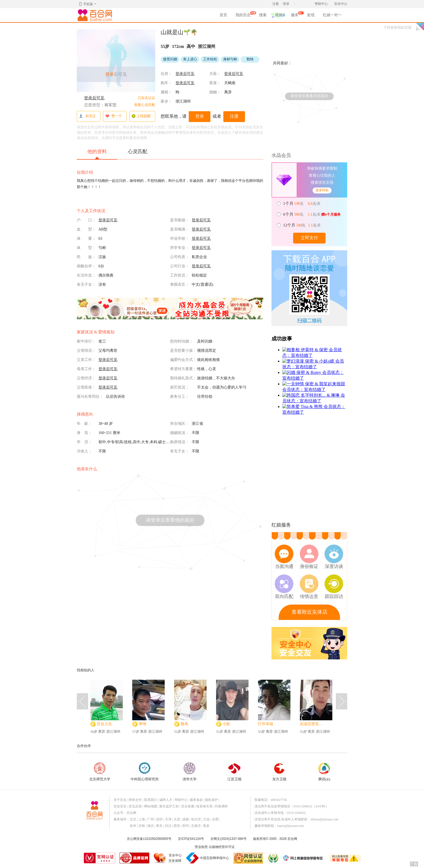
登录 (286, 4)
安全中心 (341, 4)
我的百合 (243, 16)
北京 (133, 819)
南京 (151, 826)
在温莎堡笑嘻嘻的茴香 (313, 724)
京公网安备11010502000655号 (149, 839)
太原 (177, 819)
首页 (223, 15)
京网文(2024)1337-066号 (228, 839)
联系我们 (151, 800)
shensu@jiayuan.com (324, 819)
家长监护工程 (169, 806)
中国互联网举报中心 (214, 858)
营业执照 (201, 847)
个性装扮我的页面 (398, 27)
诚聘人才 (166, 800)
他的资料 (97, 154)
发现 (311, 15)
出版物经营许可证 (222, 847)
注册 (276, 4)
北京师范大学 (100, 772)
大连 (206, 819)
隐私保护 (211, 800)
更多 (206, 826)
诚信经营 (273, 858)
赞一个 (114, 116)
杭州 (133, 826)
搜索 (263, 15)
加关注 (87, 116)
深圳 (159, 819)
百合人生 (104, 724)
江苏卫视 (234, 772)
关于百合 (120, 800)
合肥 (215, 819)
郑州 (186, 826)
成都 (186, 819)
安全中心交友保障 (175, 858)
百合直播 (188, 806)
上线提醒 (141, 116)
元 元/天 (302, 203)
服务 (295, 16)
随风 (184, 724)
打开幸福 (266, 724)
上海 (142, 819)
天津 (168, 819)
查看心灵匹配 (145, 105)
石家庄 (196, 826)
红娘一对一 (332, 15)
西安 (177, 826)
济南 (142, 826)
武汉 (168, 826)
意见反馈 (135, 806)
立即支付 (309, 238)
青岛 (159, 826)
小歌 (226, 724)
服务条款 (196, 800)
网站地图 (151, 806)
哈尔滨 (196, 819)
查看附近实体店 (309, 612)
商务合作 (135, 800)
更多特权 (322, 190)
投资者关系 (204, 806)
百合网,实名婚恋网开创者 (96, 15)
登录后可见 (94, 98)
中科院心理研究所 (145, 772)
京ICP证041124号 (191, 839)
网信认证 (248, 858)
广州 (151, 819)
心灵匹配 (138, 152)
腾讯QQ (324, 772)
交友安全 (120, 806)
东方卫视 (279, 772)
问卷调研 (221, 806)
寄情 (143, 724)
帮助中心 (321, 4)
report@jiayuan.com (291, 826)
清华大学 (190, 772)
